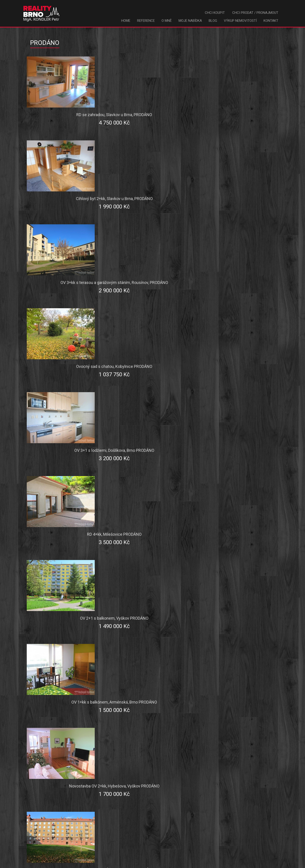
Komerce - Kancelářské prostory (240, 670)
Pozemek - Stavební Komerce (64, 709)
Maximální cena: (60, 592)
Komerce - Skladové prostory (238, 683)
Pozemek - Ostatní (142, 722)
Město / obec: (61, 580)
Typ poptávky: (62, 556)
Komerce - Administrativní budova (155, 696)
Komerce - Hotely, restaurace (64, 696)
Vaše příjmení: (61, 766)
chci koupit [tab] (125, 530)
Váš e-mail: (64, 778)
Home (126, 21)
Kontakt (271, 21)
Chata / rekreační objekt (59, 670)
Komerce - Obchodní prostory (151, 683)
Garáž (131, 670)
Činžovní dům (224, 657)
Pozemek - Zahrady (230, 709)
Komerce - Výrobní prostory (63, 683)
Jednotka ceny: (60, 603)
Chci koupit (215, 13)
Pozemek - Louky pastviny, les (151, 709)
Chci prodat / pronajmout (255, 13)
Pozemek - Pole (52, 722)
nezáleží (220, 722)
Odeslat (163, 806)
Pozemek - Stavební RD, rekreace (241, 696)
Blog (213, 21)
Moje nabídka (190, 21)
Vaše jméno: (63, 754)
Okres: (68, 568)
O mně (167, 21)
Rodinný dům (137, 657)
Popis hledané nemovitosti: (61, 619)
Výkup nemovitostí (240, 21)
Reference (146, 21)
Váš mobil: (64, 790)
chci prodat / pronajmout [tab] (174, 530)
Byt (42, 657)
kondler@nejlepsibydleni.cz (188, 858)
